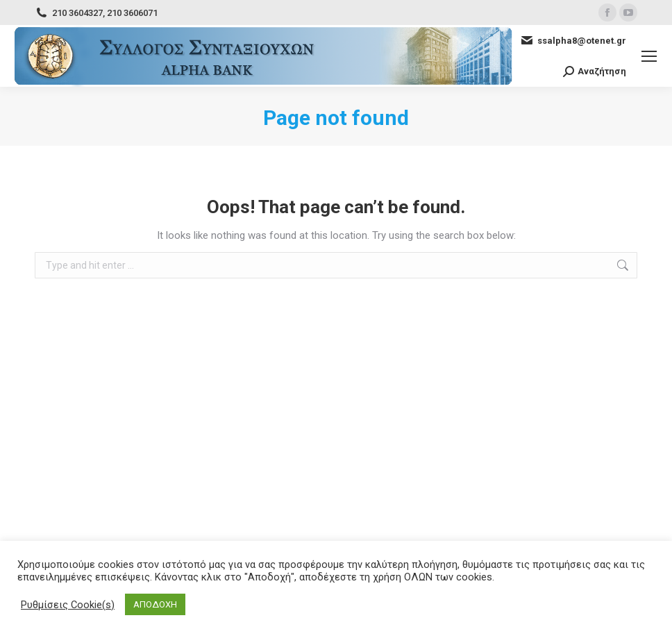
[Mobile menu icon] (649, 56)
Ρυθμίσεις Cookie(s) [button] (68, 605)
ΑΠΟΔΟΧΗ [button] (155, 604)
